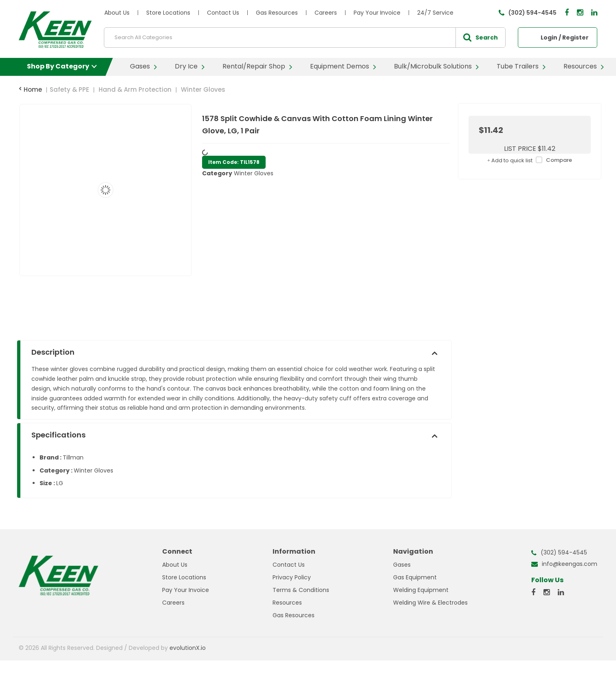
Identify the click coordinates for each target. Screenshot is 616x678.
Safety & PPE (69, 89)
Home (30, 89)
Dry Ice (186, 66)
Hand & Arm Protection (135, 89)
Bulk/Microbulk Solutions (433, 66)
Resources (580, 66)
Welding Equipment (421, 590)
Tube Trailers (518, 66)
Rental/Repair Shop (254, 66)
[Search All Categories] (305, 38)
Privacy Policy (292, 577)
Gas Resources (277, 13)
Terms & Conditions (301, 590)
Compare (552, 160)
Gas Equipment (415, 577)
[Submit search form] (480, 38)
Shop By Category (58, 66)
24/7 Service (435, 13)
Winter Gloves (203, 89)
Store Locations (168, 13)
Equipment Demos (340, 66)
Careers (326, 13)
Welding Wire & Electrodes (430, 603)
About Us (117, 13)
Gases (140, 66)
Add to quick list (510, 160)
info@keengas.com (570, 564)
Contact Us (223, 13)
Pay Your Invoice (377, 13)
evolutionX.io (188, 648)
